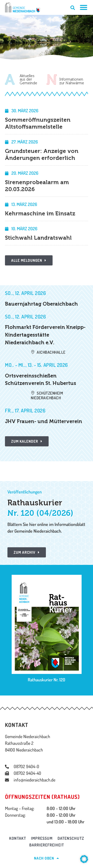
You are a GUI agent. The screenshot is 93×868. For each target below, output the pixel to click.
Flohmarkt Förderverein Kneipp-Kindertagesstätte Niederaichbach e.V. (45, 335)
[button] (84, 859)
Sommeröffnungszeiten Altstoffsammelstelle (38, 123)
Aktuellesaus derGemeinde (28, 79)
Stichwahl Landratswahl (38, 238)
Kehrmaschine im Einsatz (40, 214)
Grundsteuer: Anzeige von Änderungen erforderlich (42, 155)
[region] (46, 37)
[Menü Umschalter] (84, 7)
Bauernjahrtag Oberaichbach (41, 304)
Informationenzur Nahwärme (72, 81)
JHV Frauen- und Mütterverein (44, 421)
